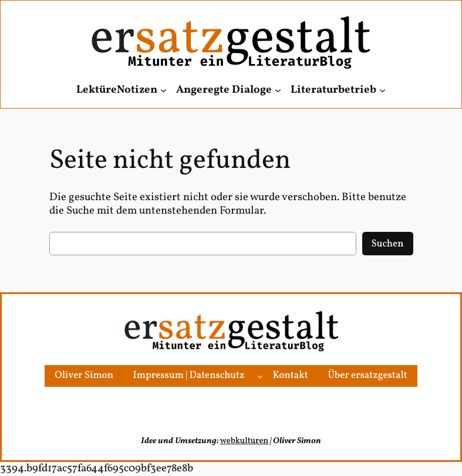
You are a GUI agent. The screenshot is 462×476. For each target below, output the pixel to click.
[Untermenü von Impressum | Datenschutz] (260, 376)
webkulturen (244, 441)
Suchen (388, 244)
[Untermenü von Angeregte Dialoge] (278, 90)
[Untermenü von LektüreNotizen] (163, 90)
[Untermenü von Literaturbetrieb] (382, 90)
